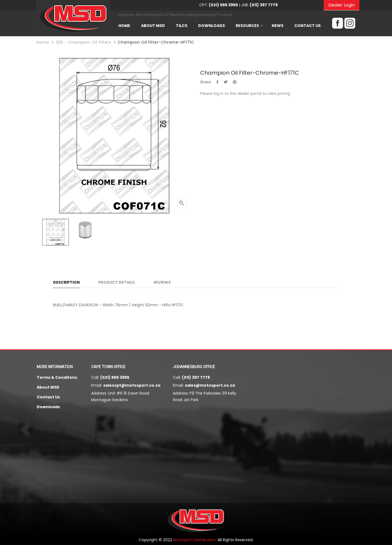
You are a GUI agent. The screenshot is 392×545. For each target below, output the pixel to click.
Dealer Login (342, 5)
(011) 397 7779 (196, 377)
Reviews (162, 282)
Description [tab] (66, 282)
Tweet (226, 82)
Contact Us (48, 397)
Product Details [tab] (117, 282)
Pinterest (235, 82)
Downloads (48, 407)
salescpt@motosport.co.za (132, 385)
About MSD (48, 387)
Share (217, 82)
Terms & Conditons (57, 377)
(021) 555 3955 (115, 377)
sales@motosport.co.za (210, 385)
